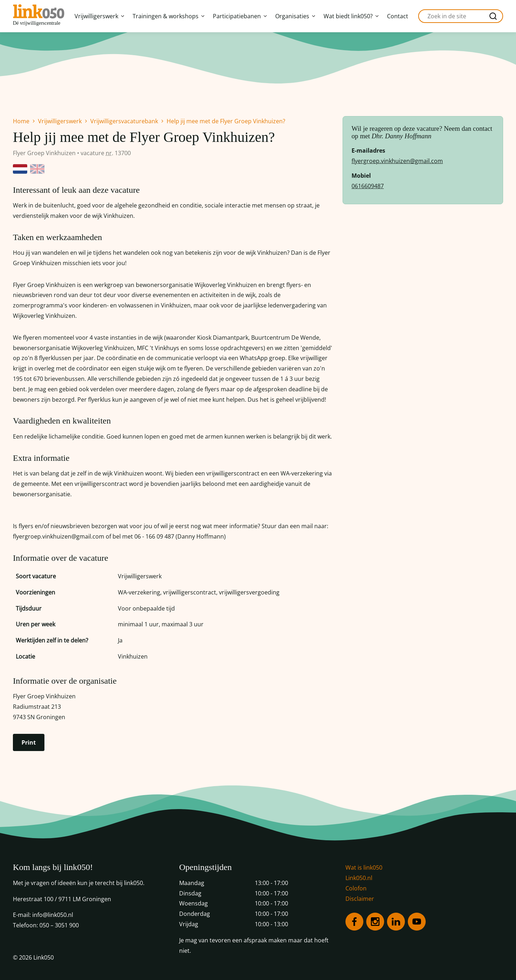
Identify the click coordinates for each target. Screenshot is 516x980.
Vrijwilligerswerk (99, 16)
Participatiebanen (240, 16)
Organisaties (295, 16)
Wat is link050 (364, 867)
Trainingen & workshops (168, 16)
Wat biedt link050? (351, 16)
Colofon (356, 888)
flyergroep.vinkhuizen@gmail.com (397, 161)
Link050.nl (359, 878)
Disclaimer (360, 899)
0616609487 (368, 186)
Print (29, 742)
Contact (398, 16)
